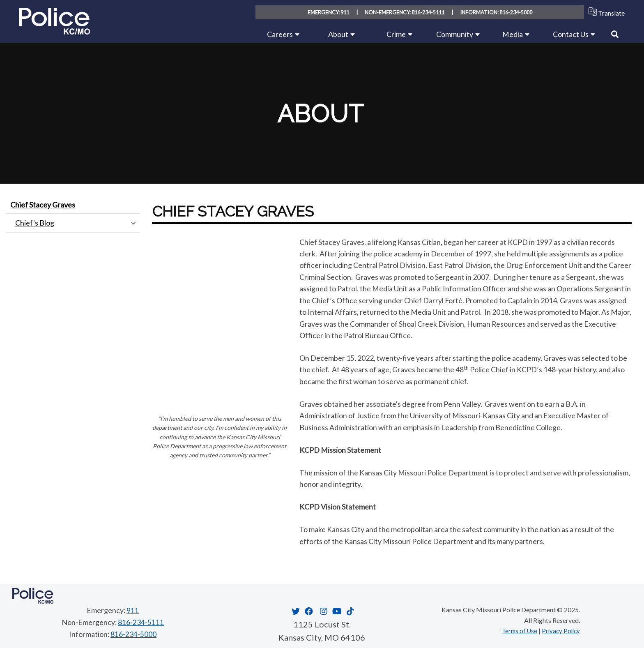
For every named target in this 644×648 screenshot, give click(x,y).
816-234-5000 (516, 12)
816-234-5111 (428, 12)
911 (345, 12)
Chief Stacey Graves (43, 204)
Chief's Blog (35, 223)
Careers (280, 34)
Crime (396, 34)
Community (455, 34)
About (338, 34)
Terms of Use (516, 631)
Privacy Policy (560, 631)
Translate (605, 12)
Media (513, 34)
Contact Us (571, 34)
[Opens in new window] (295, 611)
